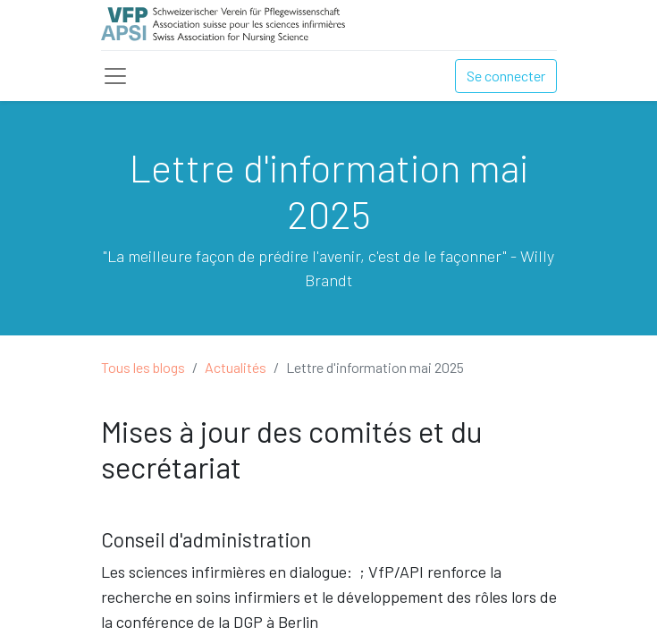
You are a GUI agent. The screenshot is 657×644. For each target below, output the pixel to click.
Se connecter (506, 76)
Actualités (236, 367)
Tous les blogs (143, 367)
